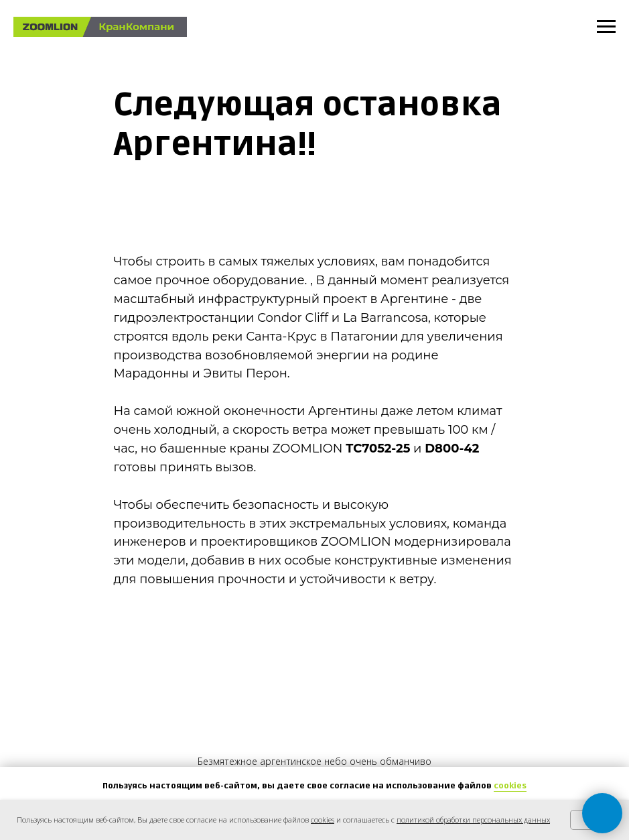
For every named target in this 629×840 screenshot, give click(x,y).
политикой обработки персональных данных (473, 820)
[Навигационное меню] (606, 27)
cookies (510, 786)
